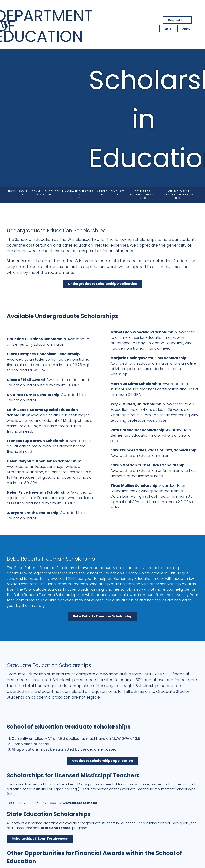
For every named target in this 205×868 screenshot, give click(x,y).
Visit (168, 29)
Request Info (177, 20)
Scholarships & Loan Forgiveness (40, 838)
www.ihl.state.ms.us (80, 803)
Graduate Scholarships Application (103, 761)
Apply (186, 29)
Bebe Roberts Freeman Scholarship (102, 616)
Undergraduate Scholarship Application (103, 284)
